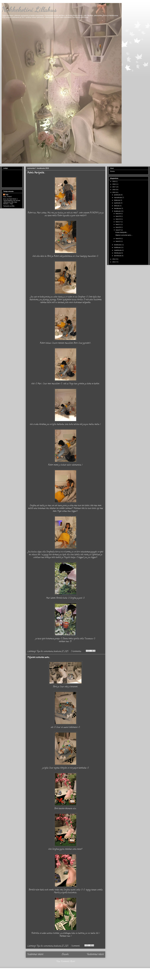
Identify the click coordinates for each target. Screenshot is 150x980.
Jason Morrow (82, 976)
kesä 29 (118, 216)
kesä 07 (118, 230)
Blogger (104, 976)
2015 (114, 192)
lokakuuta (117, 200)
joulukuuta (117, 195)
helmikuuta (118, 253)
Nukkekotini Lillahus (29, 9)
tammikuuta (118, 256)
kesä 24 (118, 219)
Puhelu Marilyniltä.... (36, 173)
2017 (114, 187)
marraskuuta (118, 197)
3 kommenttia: (76, 651)
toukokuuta (118, 245)
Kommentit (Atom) (68, 962)
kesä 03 (118, 239)
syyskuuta (117, 203)
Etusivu (65, 954)
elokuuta (117, 206)
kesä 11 (118, 224)
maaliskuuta (118, 250)
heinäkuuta (118, 208)
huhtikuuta (117, 247)
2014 (114, 259)
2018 (114, 184)
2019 (114, 181)
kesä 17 (118, 222)
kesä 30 (118, 214)
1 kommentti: (76, 946)
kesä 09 (118, 227)
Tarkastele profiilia (9, 206)
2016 (114, 190)
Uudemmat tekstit (35, 954)
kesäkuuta (117, 211)
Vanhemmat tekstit (95, 954)
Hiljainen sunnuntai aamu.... (39, 657)
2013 (114, 262)
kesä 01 (118, 241)
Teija (7, 195)
